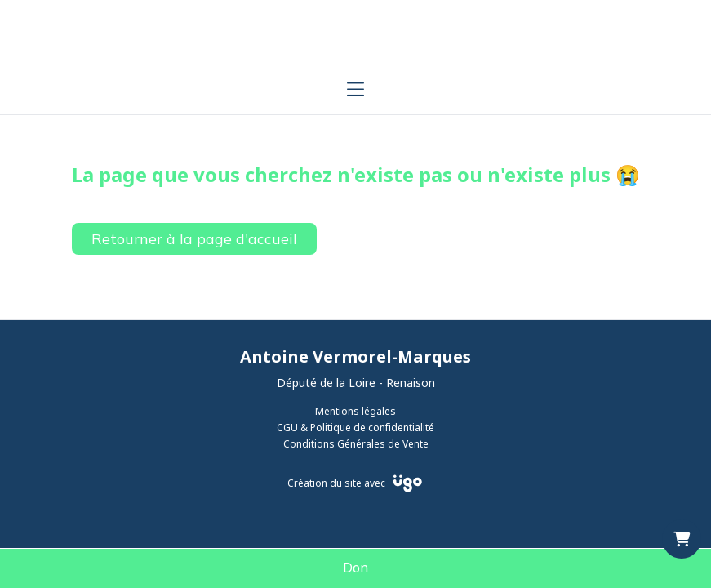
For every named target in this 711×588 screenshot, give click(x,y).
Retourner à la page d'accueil (194, 239)
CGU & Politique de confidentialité (355, 428)
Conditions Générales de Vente (356, 444)
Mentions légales (355, 412)
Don (355, 568)
